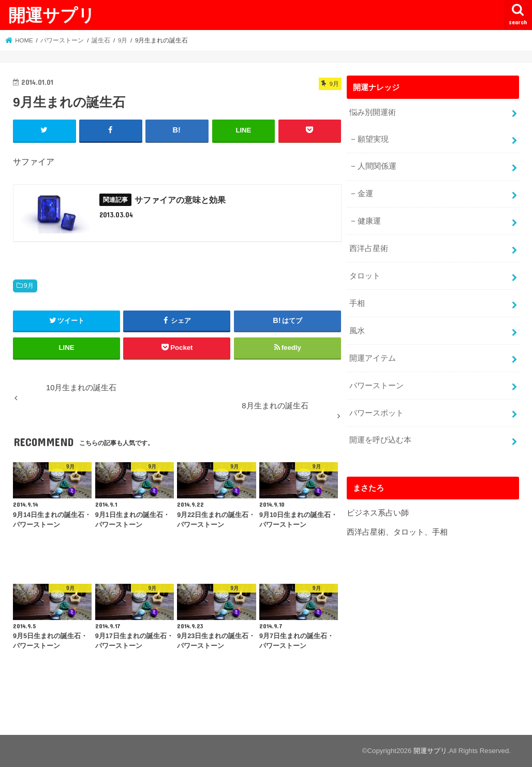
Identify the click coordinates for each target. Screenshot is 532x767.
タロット (365, 276)
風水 (357, 331)
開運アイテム (373, 358)
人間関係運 (377, 166)
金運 (365, 194)
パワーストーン (376, 386)
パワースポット (376, 413)
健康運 (369, 221)
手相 (357, 303)
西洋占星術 (369, 248)
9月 (29, 286)
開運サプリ (52, 15)
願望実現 (373, 139)
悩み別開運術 (373, 112)
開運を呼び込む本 (380, 440)
